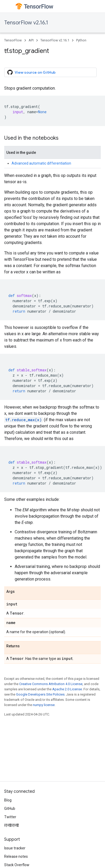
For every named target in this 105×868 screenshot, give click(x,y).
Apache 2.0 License (67, 689)
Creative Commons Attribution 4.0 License (51, 684)
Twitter (10, 817)
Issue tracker (15, 848)
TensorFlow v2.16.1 (26, 23)
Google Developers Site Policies (40, 694)
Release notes (16, 856)
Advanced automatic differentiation (41, 163)
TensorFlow (13, 40)
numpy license (44, 705)
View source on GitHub (31, 72)
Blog (8, 800)
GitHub (10, 809)
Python (81, 40)
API (31, 40)
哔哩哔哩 (12, 825)
